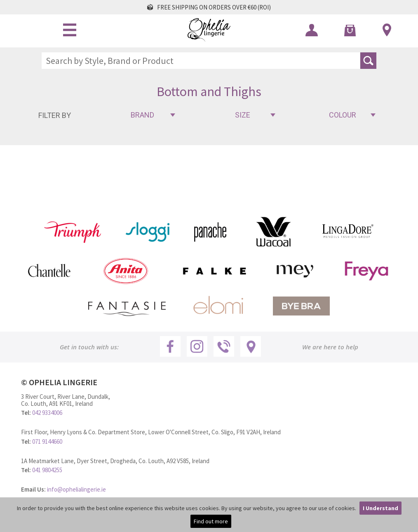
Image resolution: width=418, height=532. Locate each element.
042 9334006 (47, 413)
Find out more (211, 521)
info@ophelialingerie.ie (76, 489)
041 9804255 (47, 470)
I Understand (380, 508)
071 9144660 (47, 441)
